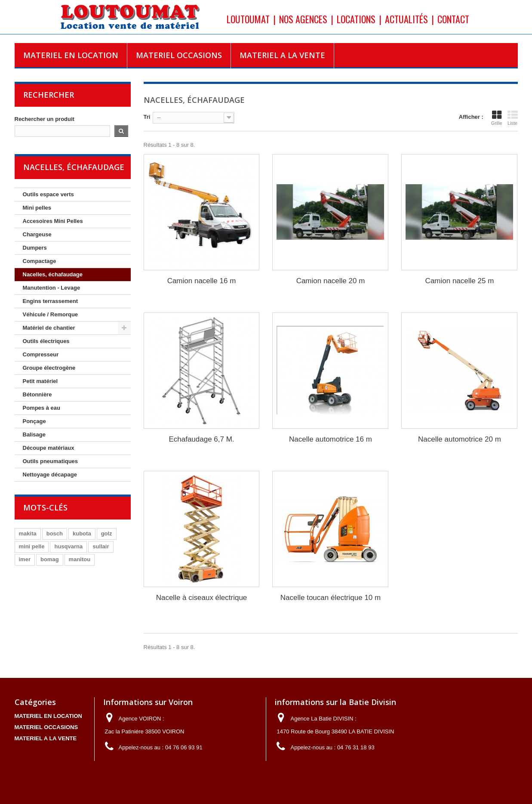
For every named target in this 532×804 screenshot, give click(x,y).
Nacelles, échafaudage (53, 274)
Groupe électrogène (49, 368)
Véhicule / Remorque (51, 314)
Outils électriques (46, 341)
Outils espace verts (48, 194)
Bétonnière (37, 394)
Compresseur (41, 354)
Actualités (406, 19)
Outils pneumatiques (51, 461)
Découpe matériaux (49, 448)
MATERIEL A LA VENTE (282, 55)
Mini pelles (37, 208)
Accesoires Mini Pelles (53, 221)
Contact (453, 19)
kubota (82, 533)
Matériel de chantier (49, 328)
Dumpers (35, 248)
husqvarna (68, 546)
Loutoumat (248, 19)
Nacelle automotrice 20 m (460, 439)
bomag (50, 559)
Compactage (40, 261)
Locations (356, 19)
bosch (55, 533)
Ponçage (34, 421)
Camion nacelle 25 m (460, 281)
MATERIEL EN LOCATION (71, 55)
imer (25, 559)
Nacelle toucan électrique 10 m (331, 598)
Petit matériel (40, 381)
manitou (80, 559)
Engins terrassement (51, 301)
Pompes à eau (42, 408)
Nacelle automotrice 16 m (331, 439)
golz (107, 533)
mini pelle (32, 546)
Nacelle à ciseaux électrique (202, 598)
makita (28, 533)
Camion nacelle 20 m (331, 281)
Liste (513, 118)
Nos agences (303, 19)
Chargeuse (37, 234)
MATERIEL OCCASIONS (179, 55)
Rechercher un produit (45, 119)
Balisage (34, 434)
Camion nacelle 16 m (202, 281)
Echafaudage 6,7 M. (201, 439)
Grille (497, 118)
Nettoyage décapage (50, 475)
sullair (101, 546)
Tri (147, 117)
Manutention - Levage (52, 288)
